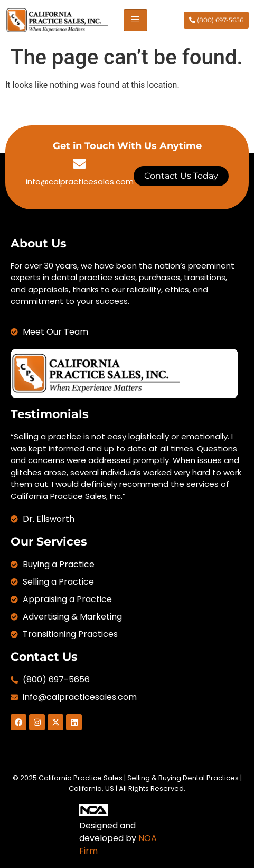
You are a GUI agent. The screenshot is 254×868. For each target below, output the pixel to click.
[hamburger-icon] (135, 20)
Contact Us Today (181, 176)
